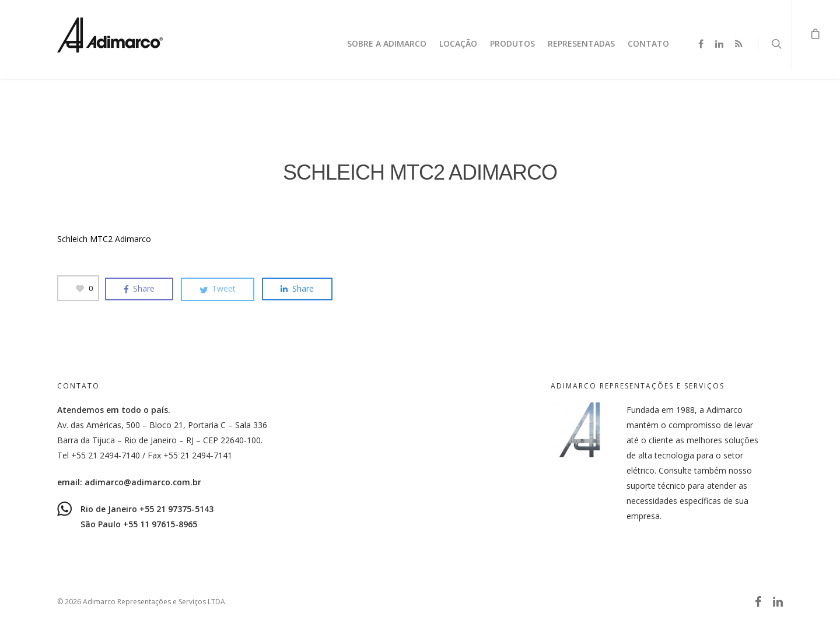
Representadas (581, 43)
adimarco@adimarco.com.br (143, 482)
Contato (648, 43)
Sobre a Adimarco (387, 43)
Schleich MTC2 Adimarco (104, 239)
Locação (458, 43)
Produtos (512, 43)
